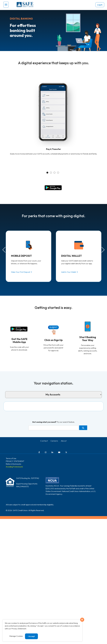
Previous (4, 250)
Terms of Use (11, 454)
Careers (54, 436)
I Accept (31, 636)
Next (103, 250)
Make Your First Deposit (21, 272)
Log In (100, 5)
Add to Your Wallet (69, 272)
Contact (44, 436)
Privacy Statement (19, 629)
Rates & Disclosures (13, 459)
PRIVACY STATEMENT (15, 456)
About (64, 436)
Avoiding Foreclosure (14, 462)
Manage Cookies (16, 636)
